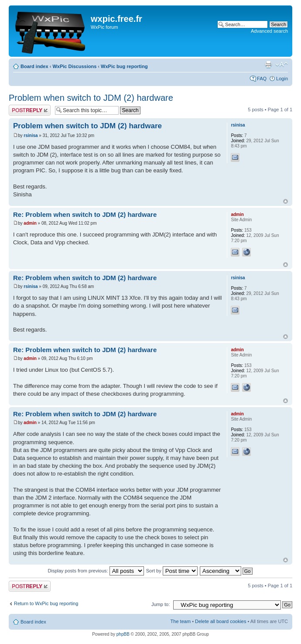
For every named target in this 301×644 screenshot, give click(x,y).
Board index (34, 66)
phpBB (123, 634)
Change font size (282, 65)
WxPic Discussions (74, 66)
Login (282, 79)
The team (181, 621)
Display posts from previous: (96, 571)
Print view (268, 65)
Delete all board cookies (221, 621)
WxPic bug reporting (124, 66)
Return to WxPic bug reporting (46, 603)
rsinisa (31, 135)
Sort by (172, 571)
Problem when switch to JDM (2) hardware (91, 98)
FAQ (262, 79)
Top (286, 201)
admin (30, 223)
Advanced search (269, 31)
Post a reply (30, 110)
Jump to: (161, 604)
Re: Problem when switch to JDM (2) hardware (85, 214)
